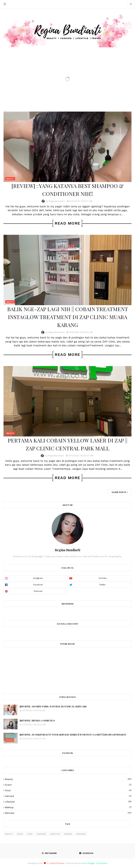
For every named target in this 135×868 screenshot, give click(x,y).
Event (68, 785)
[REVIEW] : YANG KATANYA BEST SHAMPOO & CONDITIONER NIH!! (67, 190)
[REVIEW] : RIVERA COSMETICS (37, 720)
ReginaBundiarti (57, 201)
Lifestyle (68, 802)
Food (68, 790)
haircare (68, 796)
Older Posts (119, 492)
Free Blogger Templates (95, 863)
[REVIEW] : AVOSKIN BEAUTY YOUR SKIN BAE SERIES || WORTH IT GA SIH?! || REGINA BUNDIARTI (73, 735)
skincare (68, 813)
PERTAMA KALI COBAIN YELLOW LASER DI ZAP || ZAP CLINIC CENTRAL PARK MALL (68, 444)
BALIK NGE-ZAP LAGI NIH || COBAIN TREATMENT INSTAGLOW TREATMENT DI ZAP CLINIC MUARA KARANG (68, 317)
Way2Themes (57, 863)
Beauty (68, 779)
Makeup (68, 807)
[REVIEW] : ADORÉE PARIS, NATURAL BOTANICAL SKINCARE (53, 706)
